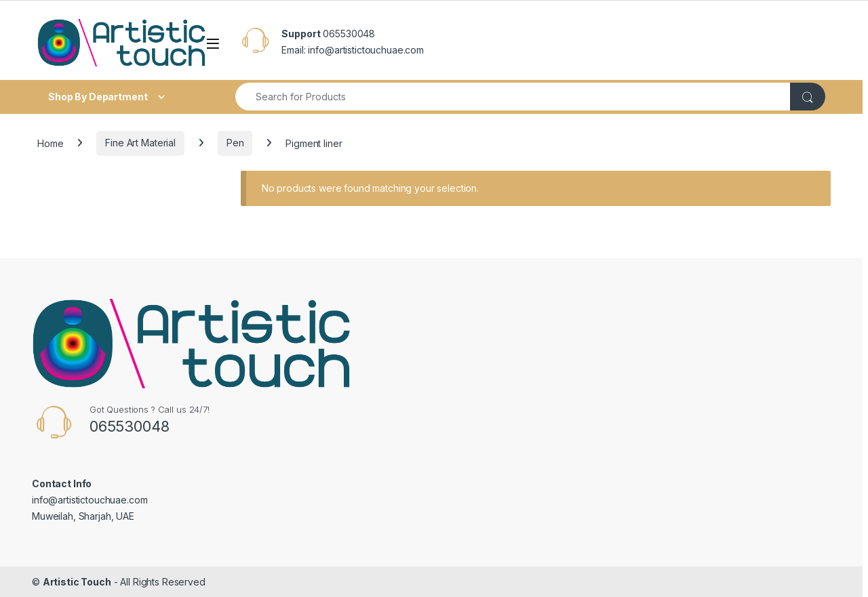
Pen (235, 143)
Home (50, 143)
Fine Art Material (140, 143)
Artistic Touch (77, 582)
